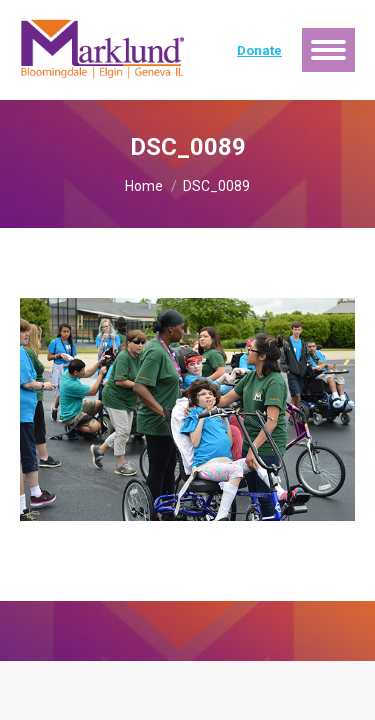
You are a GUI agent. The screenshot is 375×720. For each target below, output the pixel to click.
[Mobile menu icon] (328, 50)
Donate (259, 50)
